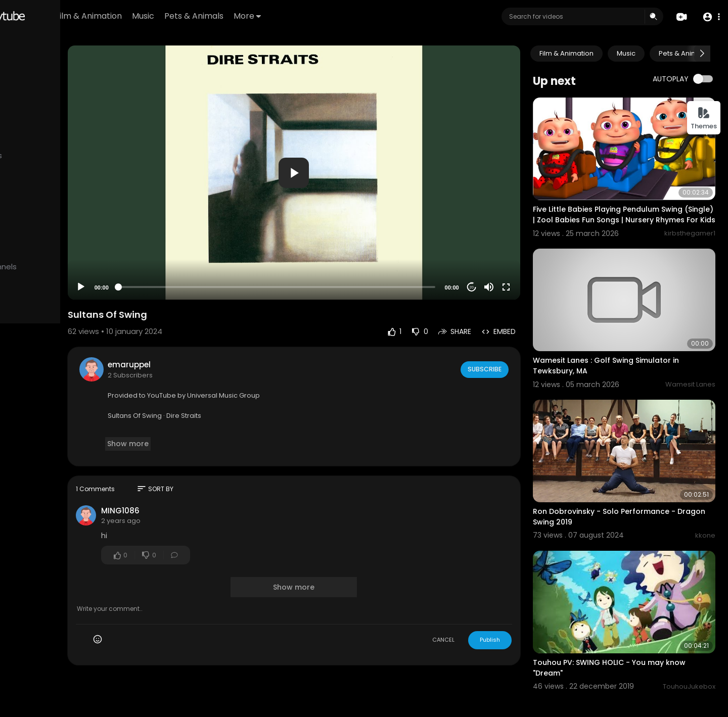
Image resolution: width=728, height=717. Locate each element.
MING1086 (202, 479)
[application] (347, 157)
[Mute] (513, 255)
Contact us (64, 403)
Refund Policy (35, 379)
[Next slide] (702, 54)
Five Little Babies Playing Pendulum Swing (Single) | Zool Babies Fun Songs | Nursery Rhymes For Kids (633, 206)
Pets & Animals (295, 16)
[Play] (162, 255)
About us (27, 403)
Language (73, 415)
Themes (704, 118)
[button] (709, 17)
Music (245, 16)
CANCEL (468, 608)
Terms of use (34, 392)
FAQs (70, 379)
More (349, 16)
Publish (514, 608)
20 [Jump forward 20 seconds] (496, 255)
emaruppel (211, 333)
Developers (32, 415)
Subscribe (508, 337)
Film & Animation (190, 16)
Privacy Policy (83, 392)
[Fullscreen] (530, 255)
